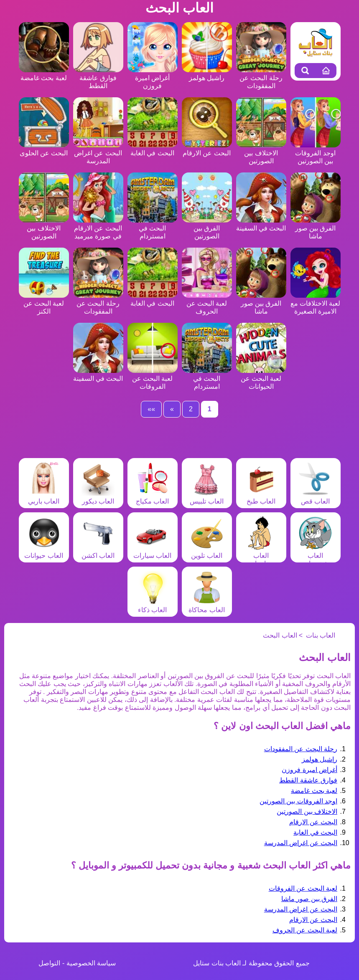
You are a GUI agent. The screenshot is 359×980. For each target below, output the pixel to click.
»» (151, 409)
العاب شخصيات (316, 556)
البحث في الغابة (315, 832)
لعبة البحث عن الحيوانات (261, 379)
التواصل (49, 963)
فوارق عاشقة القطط (98, 78)
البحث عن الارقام (313, 822)
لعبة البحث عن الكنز (44, 303)
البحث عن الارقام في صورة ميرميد (98, 228)
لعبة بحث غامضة (314, 791)
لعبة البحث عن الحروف (207, 303)
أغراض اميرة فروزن (153, 78)
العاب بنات (321, 635)
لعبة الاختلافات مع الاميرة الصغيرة (316, 303)
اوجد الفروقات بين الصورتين (316, 153)
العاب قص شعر (316, 501)
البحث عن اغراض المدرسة (98, 153)
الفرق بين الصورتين (207, 228)
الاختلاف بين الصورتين (261, 153)
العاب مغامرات (261, 556)
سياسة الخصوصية (91, 963)
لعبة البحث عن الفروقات (153, 379)
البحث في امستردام (153, 228)
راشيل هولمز (320, 759)
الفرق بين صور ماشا (316, 228)
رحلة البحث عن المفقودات (261, 78)
